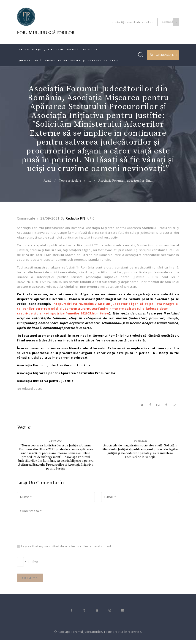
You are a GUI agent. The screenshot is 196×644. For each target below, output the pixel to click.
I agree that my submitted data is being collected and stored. (66, 548)
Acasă (47, 181)
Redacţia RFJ (73, 218)
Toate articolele (70, 181)
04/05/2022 (140, 441)
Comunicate (26, 218)
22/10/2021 (56, 441)
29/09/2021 (50, 218)
